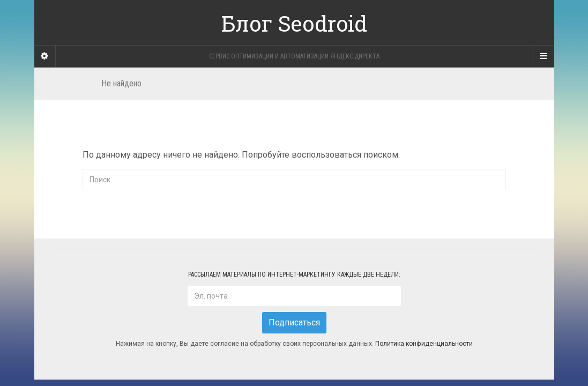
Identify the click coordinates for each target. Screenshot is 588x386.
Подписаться (294, 322)
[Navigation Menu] (544, 56)
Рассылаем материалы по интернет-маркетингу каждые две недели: (294, 274)
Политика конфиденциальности (424, 344)
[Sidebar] (45, 56)
